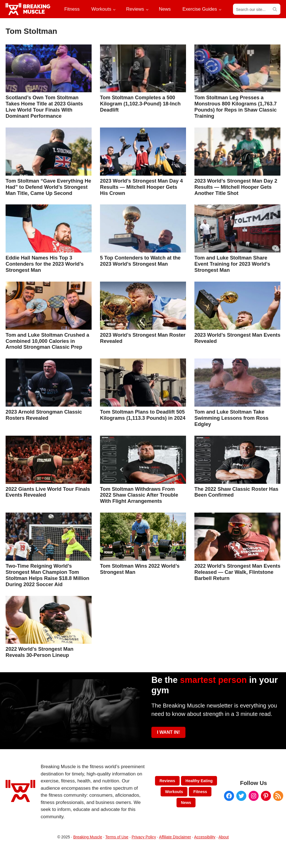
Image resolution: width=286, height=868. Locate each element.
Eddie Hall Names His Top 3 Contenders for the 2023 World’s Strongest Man (45, 264)
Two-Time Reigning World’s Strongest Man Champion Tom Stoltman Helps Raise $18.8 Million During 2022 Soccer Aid (47, 575)
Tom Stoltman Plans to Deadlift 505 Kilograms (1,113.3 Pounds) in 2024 (143, 415)
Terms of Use (117, 837)
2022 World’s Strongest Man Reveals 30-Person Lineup (40, 652)
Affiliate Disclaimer (175, 837)
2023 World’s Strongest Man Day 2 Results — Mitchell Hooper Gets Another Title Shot (236, 187)
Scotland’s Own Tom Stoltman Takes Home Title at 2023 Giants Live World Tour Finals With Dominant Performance (44, 107)
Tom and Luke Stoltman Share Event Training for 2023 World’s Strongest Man (232, 264)
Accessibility (205, 837)
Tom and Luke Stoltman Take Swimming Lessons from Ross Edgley (231, 418)
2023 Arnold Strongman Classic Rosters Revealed (44, 415)
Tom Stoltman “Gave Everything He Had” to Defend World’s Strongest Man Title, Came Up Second (48, 187)
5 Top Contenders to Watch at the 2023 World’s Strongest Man (140, 261)
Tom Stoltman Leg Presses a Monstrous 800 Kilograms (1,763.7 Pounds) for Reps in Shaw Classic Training (236, 107)
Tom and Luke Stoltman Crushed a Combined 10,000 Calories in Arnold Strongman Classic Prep (47, 341)
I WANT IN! (168, 732)
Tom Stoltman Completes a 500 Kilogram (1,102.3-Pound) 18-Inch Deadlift (140, 104)
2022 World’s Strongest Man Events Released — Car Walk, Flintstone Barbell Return (237, 572)
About (224, 837)
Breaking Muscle (88, 837)
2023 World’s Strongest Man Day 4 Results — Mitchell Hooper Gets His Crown (141, 187)
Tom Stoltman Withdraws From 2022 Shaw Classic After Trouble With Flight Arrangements (139, 495)
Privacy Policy (144, 837)
